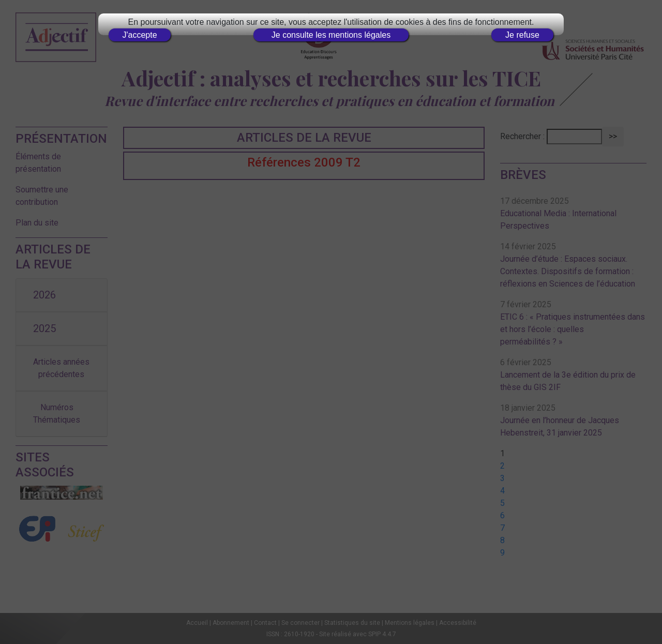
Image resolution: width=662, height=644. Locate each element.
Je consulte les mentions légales (331, 35)
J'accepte (139, 35)
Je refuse (522, 35)
